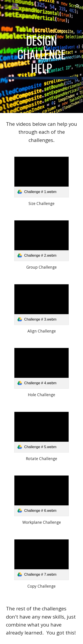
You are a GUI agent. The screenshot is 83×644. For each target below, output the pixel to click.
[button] (5, 6)
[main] (42, 56)
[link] (41, 177)
